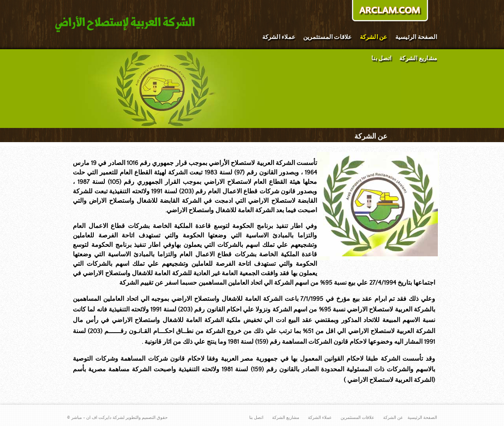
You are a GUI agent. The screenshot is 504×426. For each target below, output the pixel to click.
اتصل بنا (381, 58)
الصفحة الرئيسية (416, 37)
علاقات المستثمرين (328, 37)
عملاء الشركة (279, 37)
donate (390, 11)
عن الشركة (374, 37)
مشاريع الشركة (418, 58)
